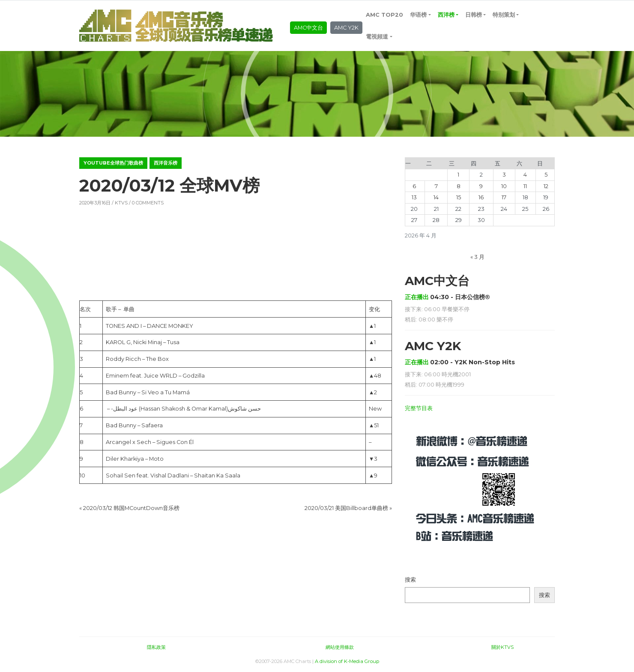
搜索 (410, 580)
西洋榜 (446, 15)
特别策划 (504, 15)
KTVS (121, 203)
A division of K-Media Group (347, 661)
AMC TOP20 (384, 15)
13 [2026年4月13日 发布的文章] (414, 197)
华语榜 (418, 15)
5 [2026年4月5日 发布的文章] (546, 175)
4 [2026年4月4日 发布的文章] (525, 175)
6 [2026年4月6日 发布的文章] (414, 186)
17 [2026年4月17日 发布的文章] (504, 197)
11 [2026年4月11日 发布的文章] (525, 186)
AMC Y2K (346, 28)
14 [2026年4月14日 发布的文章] (436, 197)
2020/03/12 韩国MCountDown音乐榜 (131, 508)
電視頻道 (377, 37)
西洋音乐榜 (166, 163)
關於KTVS (502, 647)
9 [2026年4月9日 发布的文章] (481, 186)
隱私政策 (156, 647)
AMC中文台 (308, 28)
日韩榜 (474, 15)
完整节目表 (419, 408)
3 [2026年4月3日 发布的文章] (504, 175)
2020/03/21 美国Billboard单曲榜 (346, 508)
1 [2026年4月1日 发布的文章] (458, 175)
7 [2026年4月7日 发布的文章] (436, 186)
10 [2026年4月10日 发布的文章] (504, 186)
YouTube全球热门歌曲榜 (113, 163)
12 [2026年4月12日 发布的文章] (546, 186)
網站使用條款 (340, 647)
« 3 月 (477, 257)
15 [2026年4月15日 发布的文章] (459, 197)
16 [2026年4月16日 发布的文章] (481, 197)
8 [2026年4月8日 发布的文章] (459, 186)
